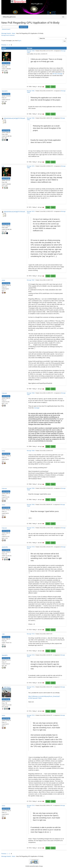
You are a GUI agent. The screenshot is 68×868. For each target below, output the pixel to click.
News (14, 33)
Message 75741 (31, 687)
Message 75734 (31, 634)
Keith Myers (7, 687)
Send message (6, 63)
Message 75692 (31, 505)
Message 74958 (31, 51)
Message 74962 (31, 118)
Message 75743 (31, 806)
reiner (3, 280)
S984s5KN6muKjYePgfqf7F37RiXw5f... (15, 118)
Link (3, 51)
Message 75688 (31, 393)
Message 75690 (31, 488)
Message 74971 (31, 166)
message (37, 408)
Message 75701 (31, 528)
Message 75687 (31, 280)
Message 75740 (31, 655)
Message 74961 (31, 91)
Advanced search (6, 29)
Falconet (4, 393)
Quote (53, 87)
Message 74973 (31, 211)
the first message (58, 74)
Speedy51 (5, 91)
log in (19, 41)
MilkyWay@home (9, 17)
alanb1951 (5, 547)
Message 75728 (31, 547)
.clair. (3, 634)
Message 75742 (31, 715)
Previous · (4, 45)
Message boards (6, 33)
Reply (48, 87)
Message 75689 (31, 451)
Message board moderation (8, 35)
